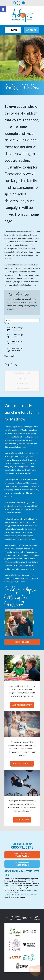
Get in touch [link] (22, 642)
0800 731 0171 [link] (10, 886)
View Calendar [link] (10, 356)
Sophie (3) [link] (22, 378)
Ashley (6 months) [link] (22, 388)
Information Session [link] (16, 337)
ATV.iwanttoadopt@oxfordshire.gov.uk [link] (19, 895)
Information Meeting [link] (16, 330)
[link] (3, 9)
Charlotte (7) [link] (22, 383)
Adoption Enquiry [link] (22, 705)
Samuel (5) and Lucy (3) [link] (22, 373)
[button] (13, 30)
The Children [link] (22, 820)
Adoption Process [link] (22, 764)
